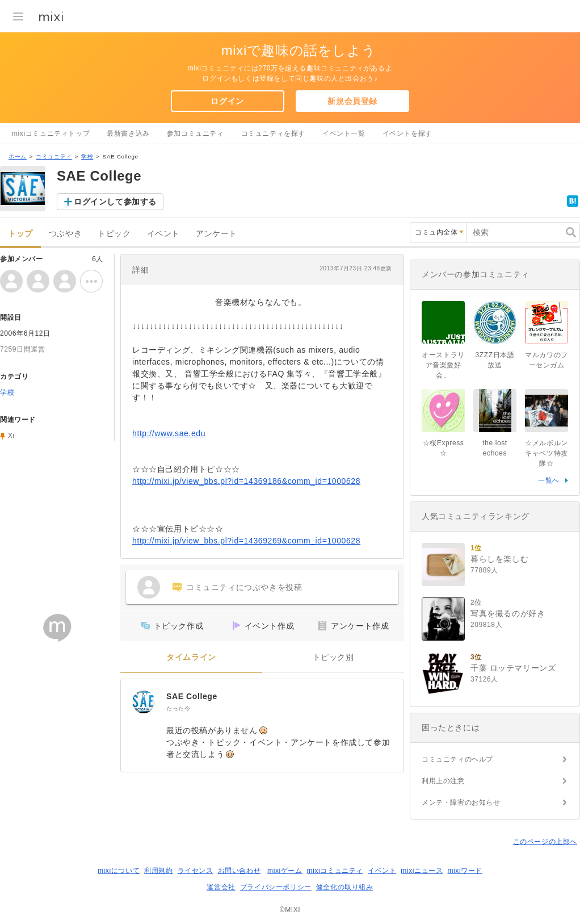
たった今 (178, 708)
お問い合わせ (239, 871)
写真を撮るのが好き (508, 613)
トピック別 (333, 657)
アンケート (217, 234)
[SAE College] (144, 702)
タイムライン (191, 657)
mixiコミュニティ (335, 871)
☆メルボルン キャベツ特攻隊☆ (550, 453)
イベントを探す (407, 133)
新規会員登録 (352, 101)
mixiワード (465, 871)
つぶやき (65, 234)
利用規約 (158, 871)
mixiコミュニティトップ (51, 133)
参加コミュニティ (196, 133)
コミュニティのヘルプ (457, 759)
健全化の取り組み (345, 887)
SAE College (192, 696)
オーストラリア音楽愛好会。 (443, 365)
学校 (87, 156)
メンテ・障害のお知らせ (461, 802)
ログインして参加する (115, 202)
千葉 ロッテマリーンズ (513, 668)
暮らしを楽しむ (499, 559)
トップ (20, 234)
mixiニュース (422, 871)
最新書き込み (128, 133)
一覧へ (549, 480)
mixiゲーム (285, 871)
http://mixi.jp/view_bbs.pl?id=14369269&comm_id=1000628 (246, 541)
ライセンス (196, 871)
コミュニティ (54, 156)
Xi (11, 436)
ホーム (18, 156)
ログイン (227, 101)
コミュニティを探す (273, 133)
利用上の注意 (443, 781)
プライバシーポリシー (276, 887)
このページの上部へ (545, 842)
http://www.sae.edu (169, 433)
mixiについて (119, 871)
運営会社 (221, 887)
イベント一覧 (344, 133)
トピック (114, 234)
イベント (163, 234)
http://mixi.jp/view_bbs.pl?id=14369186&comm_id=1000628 (246, 481)
